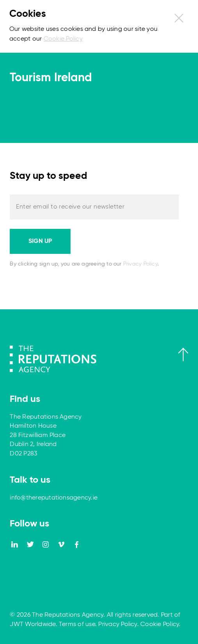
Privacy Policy (140, 264)
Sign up (40, 241)
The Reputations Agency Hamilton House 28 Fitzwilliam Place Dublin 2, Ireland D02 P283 (46, 435)
